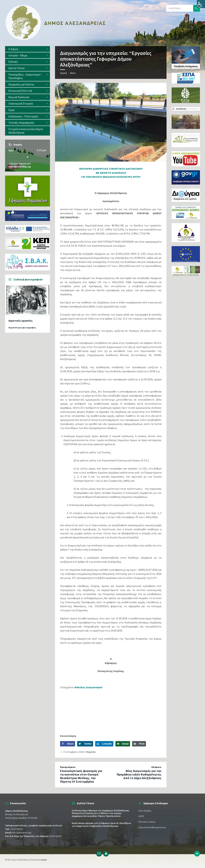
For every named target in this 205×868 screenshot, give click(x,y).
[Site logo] (56, 39)
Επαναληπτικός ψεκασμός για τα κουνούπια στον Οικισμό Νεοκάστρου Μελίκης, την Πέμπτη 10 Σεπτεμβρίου (81, 776)
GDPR (141, 816)
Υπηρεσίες (91, 752)
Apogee (44, 860)
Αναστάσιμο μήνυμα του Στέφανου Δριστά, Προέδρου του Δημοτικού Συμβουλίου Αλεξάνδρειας (101, 825)
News (73, 73)
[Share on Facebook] (68, 744)
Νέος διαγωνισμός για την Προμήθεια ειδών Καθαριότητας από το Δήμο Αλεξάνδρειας (139, 774)
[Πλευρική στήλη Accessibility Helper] (201, 4)
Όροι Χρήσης (145, 811)
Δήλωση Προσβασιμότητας (152, 827)
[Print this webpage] (139, 744)
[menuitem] (28, 49)
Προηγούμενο (68, 767)
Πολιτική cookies (147, 822)
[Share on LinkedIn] (104, 744)
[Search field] (183, 8)
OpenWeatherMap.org (20, 167)
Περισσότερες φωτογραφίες (22, 328)
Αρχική (63, 73)
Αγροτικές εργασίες (20, 321)
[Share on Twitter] (85, 744)
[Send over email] (123, 744)
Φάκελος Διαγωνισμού (88, 687)
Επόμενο (156, 767)
